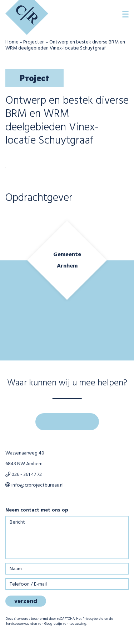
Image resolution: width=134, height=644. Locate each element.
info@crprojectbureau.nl (34, 485)
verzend (26, 601)
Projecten (34, 42)
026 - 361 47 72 (24, 475)
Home (12, 42)
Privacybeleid (93, 619)
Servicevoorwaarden (21, 624)
